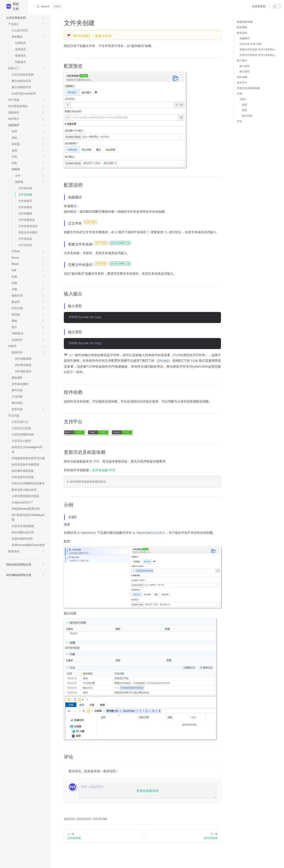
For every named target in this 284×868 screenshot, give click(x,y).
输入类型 (245, 66)
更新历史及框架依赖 (248, 88)
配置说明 (242, 33)
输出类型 (245, 71)
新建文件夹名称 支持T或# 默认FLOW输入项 (259, 49)
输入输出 (242, 60)
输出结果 (247, 116)
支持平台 (242, 82)
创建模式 (245, 38)
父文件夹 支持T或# (250, 44)
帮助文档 (13, 6)
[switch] (277, 6)
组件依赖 (242, 77)
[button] (26, 18)
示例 (239, 94)
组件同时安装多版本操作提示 (88, 482)
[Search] (49, 6)
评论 (239, 121)
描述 (245, 105)
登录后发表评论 (148, 791)
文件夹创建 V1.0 (104, 470)
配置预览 (242, 27)
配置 (245, 110)
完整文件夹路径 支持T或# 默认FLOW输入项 (259, 55)
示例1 (243, 99)
